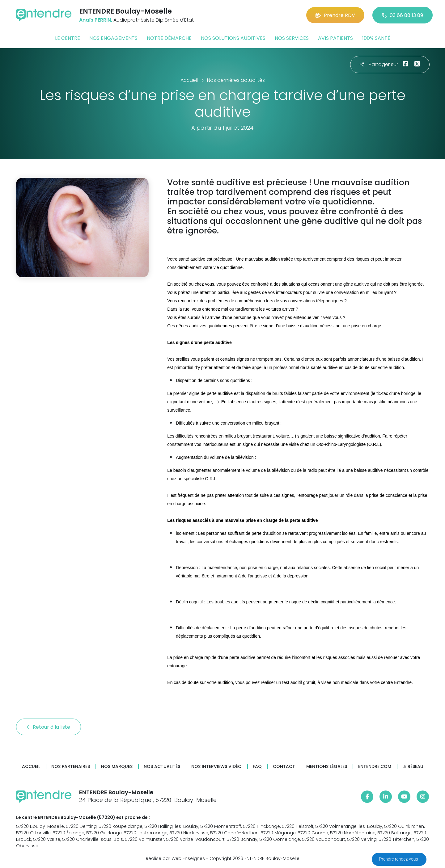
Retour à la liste (49, 727)
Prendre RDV (335, 15)
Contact (284, 767)
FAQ (257, 767)
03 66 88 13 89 (403, 15)
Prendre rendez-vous (399, 859)
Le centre (68, 38)
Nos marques (117, 767)
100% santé (376, 38)
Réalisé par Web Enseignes (175, 858)
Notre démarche (169, 38)
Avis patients (335, 38)
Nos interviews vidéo (216, 767)
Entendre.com (375, 767)
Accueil (31, 767)
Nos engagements (113, 38)
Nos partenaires (71, 767)
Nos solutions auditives (233, 38)
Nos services (292, 38)
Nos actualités (162, 767)
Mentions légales (327, 767)
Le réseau (413, 767)
